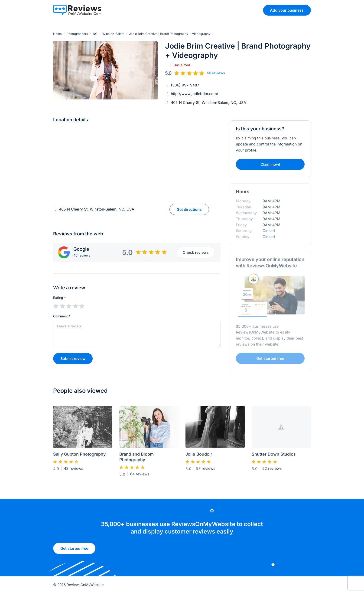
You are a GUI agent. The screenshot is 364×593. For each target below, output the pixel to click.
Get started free (74, 550)
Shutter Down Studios (274, 456)
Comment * (62, 316)
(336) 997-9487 (185, 85)
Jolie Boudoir (199, 456)
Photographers (77, 34)
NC (95, 34)
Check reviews (196, 252)
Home (57, 34)
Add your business (287, 10)
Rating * (59, 298)
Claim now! (270, 164)
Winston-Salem (113, 34)
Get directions (189, 209)
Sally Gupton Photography (79, 456)
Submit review (73, 359)
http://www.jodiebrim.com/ (195, 94)
